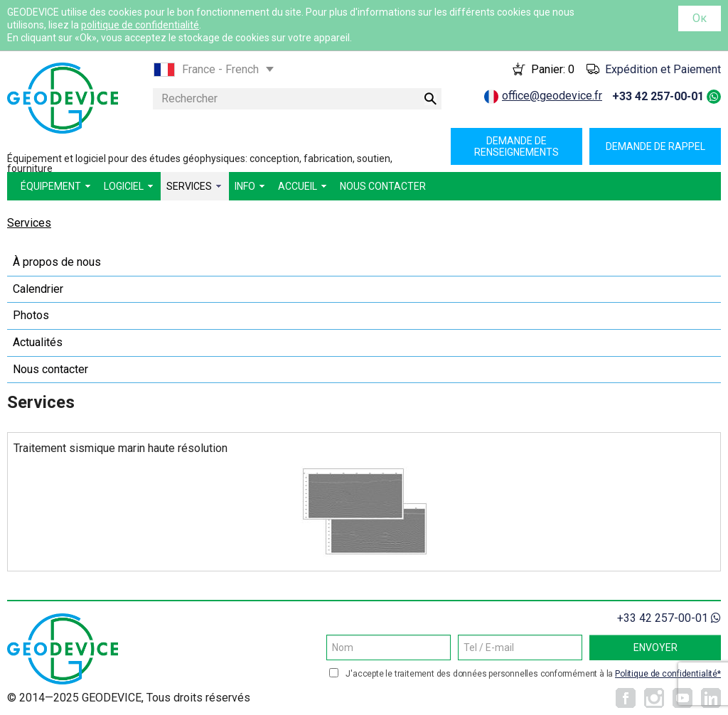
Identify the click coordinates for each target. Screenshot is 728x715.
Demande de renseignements (516, 146)
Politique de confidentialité (666, 674)
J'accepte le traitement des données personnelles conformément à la (533, 674)
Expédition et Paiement (663, 69)
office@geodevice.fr (552, 96)
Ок (700, 18)
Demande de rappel (655, 146)
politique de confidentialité (140, 25)
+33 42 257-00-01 (658, 96)
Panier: (553, 69)
